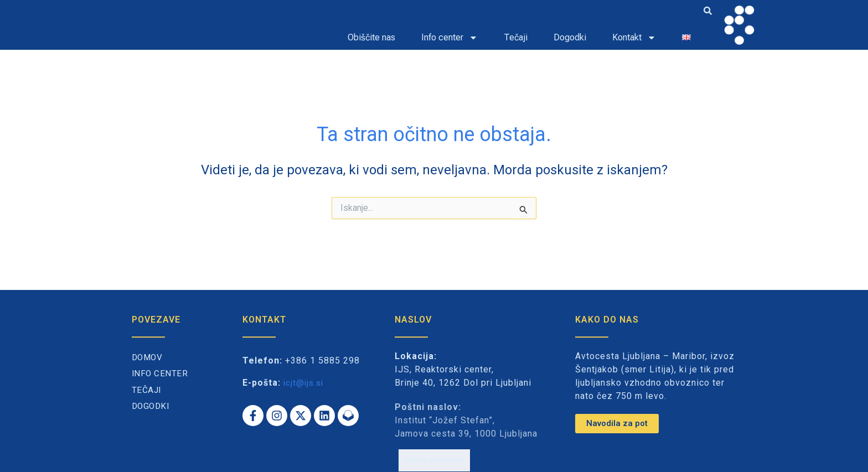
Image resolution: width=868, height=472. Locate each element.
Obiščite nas (371, 37)
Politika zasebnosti (434, 454)
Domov (148, 358)
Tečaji (516, 37)
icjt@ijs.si (305, 383)
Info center (449, 38)
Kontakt (634, 38)
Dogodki (570, 37)
